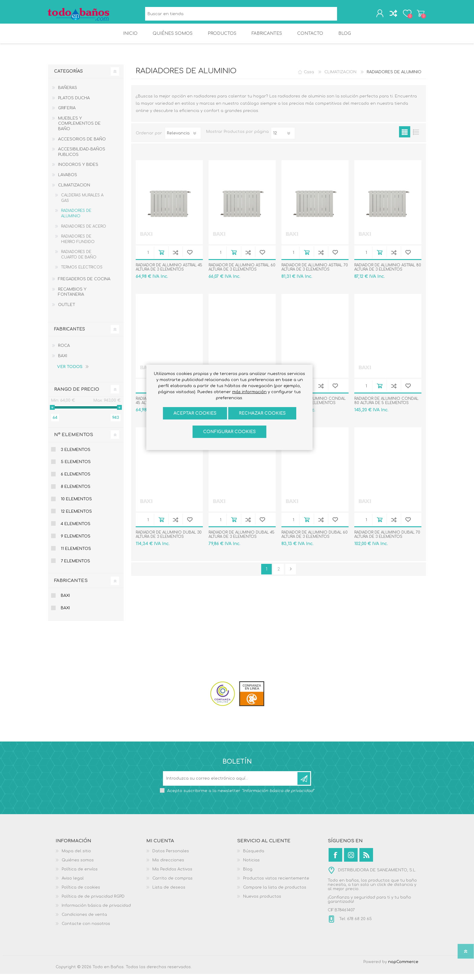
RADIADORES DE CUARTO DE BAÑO (79, 261)
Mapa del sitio (76, 857)
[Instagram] (351, 861)
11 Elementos (76, 555)
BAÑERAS (68, 94)
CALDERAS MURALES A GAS (82, 204)
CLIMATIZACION (74, 191)
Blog (248, 875)
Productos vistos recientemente (276, 884)
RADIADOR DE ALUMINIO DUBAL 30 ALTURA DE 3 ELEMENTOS (169, 541)
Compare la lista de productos (275, 893)
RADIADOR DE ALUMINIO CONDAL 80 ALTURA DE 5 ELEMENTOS (386, 407)
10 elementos (76, 505)
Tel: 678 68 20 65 (355, 925)
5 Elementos (76, 468)
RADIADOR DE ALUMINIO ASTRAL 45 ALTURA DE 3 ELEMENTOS (169, 273)
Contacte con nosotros (86, 930)
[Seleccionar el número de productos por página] (283, 139)
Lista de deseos (169, 893)
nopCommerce (403, 968)
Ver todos (70, 373)
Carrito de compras (419, 15)
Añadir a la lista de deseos (190, 258)
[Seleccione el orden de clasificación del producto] (183, 139)
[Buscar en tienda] (241, 15)
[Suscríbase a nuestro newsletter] (231, 784)
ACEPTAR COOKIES (195, 413)
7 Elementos (75, 567)
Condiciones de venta (84, 921)
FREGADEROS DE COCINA (84, 285)
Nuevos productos (262, 903)
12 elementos (76, 518)
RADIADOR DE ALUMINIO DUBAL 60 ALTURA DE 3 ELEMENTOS (315, 541)
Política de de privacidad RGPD (93, 903)
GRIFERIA (67, 114)
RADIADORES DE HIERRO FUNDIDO (78, 245)
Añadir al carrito (161, 258)
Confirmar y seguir (291, 575)
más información (249, 392)
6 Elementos (76, 480)
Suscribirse (304, 784)
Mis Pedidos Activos (172, 875)
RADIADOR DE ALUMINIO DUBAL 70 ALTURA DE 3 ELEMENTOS (387, 541)
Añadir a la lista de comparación (175, 258)
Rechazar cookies (262, 413)
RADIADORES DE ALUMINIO (76, 219)
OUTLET (67, 311)
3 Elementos (76, 456)
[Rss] (366, 861)
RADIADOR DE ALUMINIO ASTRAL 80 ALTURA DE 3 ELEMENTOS (388, 273)
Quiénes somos (78, 866)
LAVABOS (68, 181)
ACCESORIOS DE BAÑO (82, 145)
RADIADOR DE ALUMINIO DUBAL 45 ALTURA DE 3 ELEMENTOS (242, 541)
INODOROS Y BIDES (78, 171)
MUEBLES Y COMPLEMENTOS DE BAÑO (79, 130)
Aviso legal (73, 884)
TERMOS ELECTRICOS (82, 273)
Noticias (251, 866)
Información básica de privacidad (96, 912)
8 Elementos (76, 493)
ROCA (64, 352)
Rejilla (405, 138)
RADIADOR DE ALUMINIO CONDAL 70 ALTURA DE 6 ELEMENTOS (313, 407)
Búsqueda (344, 15)
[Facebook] (335, 861)
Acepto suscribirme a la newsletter (241, 797)
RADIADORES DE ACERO (84, 232)
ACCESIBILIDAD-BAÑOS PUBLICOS (82, 158)
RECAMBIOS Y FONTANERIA (72, 298)
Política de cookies (81, 893)
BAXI (63, 362)
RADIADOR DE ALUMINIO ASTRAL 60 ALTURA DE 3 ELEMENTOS (242, 273)
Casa (309, 78)
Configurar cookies (229, 432)
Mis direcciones (168, 866)
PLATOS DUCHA (74, 104)
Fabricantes (71, 587)
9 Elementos (76, 542)
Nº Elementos (74, 441)
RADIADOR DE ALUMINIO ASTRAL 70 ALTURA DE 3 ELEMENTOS (315, 273)
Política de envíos (80, 875)
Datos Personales (171, 857)
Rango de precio (77, 395)
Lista (416, 138)
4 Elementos (76, 530)
